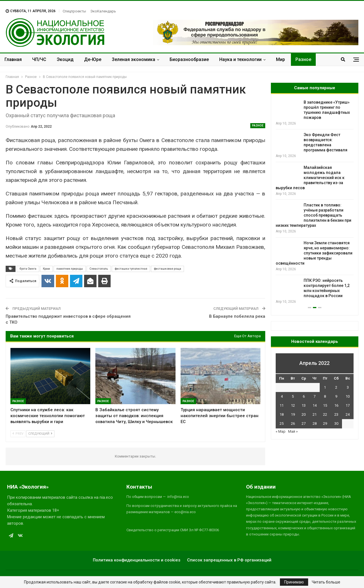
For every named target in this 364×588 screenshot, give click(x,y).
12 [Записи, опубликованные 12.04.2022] (293, 405)
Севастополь (99, 269)
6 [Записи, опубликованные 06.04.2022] (304, 396)
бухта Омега (28, 269)
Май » (293, 431)
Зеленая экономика (133, 59)
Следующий (40, 434)
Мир (280, 59)
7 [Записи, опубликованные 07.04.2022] (314, 396)
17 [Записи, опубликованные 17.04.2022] (348, 405)
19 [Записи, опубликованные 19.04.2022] (293, 414)
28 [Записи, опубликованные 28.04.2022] (315, 423)
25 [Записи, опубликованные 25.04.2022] (282, 423)
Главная (13, 59)
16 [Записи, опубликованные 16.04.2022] (336, 405)
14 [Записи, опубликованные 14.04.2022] (315, 405)
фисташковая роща (167, 269)
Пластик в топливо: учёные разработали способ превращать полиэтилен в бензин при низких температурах (313, 215)
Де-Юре (93, 59)
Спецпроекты (74, 11)
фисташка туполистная (131, 269)
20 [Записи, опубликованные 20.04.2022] (304, 414)
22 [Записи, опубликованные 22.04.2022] (325, 414)
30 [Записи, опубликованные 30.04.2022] (336, 423)
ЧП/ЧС (39, 59)
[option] (315, 202)
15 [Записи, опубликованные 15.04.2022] (325, 405)
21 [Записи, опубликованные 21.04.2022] (315, 414)
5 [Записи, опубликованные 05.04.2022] (293, 396)
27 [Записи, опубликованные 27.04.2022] (304, 423)
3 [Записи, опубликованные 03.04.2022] (348, 387)
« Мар (281, 431)
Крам (46, 269)
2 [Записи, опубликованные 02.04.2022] (336, 387)
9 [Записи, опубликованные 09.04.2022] (336, 396)
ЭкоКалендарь (103, 11)
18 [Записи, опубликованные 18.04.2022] (282, 414)
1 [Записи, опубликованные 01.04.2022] (325, 387)
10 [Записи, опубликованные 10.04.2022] (348, 396)
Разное (303, 59)
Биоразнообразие (189, 59)
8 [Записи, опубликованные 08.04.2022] (325, 396)
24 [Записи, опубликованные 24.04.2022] (348, 414)
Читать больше (326, 582)
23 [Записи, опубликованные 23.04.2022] (336, 414)
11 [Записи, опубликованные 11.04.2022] (282, 405)
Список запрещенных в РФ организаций (229, 560)
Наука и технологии (240, 59)
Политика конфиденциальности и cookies (137, 560)
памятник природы (70, 269)
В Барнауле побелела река (237, 316)
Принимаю (294, 582)
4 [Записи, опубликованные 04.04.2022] (282, 396)
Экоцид (65, 59)
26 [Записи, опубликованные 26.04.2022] (293, 423)
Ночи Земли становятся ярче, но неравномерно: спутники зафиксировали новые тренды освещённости (314, 253)
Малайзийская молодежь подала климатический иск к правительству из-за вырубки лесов (310, 178)
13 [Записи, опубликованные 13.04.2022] (304, 405)
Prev (18, 434)
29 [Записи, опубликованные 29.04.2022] (325, 423)
